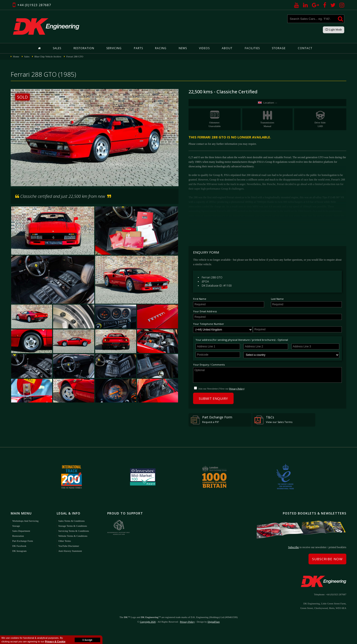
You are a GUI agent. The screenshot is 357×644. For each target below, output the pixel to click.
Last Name (277, 299)
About (227, 48)
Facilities (252, 48)
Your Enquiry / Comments (209, 365)
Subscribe (293, 547)
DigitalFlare (214, 622)
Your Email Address (205, 311)
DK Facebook (19, 546)
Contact (305, 48)
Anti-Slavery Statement (70, 551)
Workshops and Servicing (25, 521)
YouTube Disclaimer (69, 546)
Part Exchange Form (212, 420)
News (183, 48)
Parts (138, 48)
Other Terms (65, 541)
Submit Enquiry (213, 398)
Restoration (84, 48)
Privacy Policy (237, 389)
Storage (279, 48)
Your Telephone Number (209, 324)
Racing (161, 48)
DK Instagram (19, 551)
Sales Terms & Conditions (71, 521)
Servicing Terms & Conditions (74, 531)
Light (334, 30)
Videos (204, 48)
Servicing (114, 48)
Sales (57, 48)
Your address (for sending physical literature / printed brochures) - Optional (242, 340)
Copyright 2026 (148, 622)
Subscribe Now (327, 559)
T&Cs (273, 420)
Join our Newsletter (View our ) (222, 389)
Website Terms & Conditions (73, 536)
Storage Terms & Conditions (73, 526)
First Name (200, 299)
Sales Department (21, 531)
